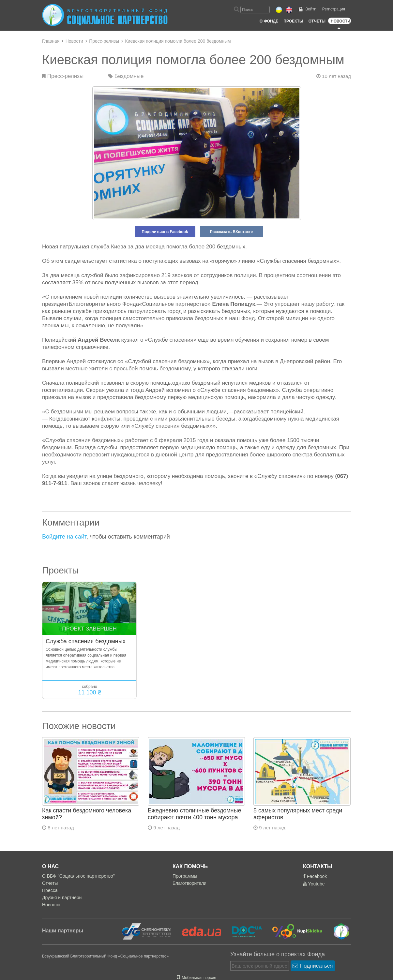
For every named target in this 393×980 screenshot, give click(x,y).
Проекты (293, 21)
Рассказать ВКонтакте (231, 232)
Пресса (50, 890)
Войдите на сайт (64, 537)
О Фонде (269, 21)
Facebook (315, 876)
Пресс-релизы (104, 41)
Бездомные (126, 76)
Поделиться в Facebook (165, 232)
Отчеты (317, 21)
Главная (51, 41)
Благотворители (189, 883)
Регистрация (334, 9)
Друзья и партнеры (62, 898)
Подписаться (313, 966)
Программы (185, 876)
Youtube (314, 884)
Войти (311, 9)
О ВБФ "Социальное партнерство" (78, 876)
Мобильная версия (197, 978)
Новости (340, 21)
